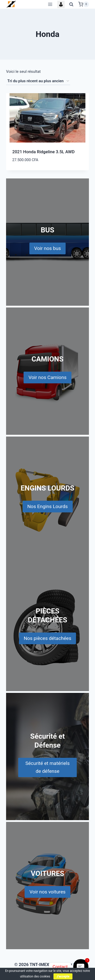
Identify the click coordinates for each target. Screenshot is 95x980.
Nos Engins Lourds (48, 506)
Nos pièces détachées (48, 638)
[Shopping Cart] (84, 4)
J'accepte (63, 976)
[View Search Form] (71, 4)
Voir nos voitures (47, 892)
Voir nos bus (48, 248)
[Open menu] (50, 4)
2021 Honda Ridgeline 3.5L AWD (44, 152)
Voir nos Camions (47, 377)
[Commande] (38, 81)
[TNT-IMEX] (11, 4)
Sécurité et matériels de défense (48, 767)
